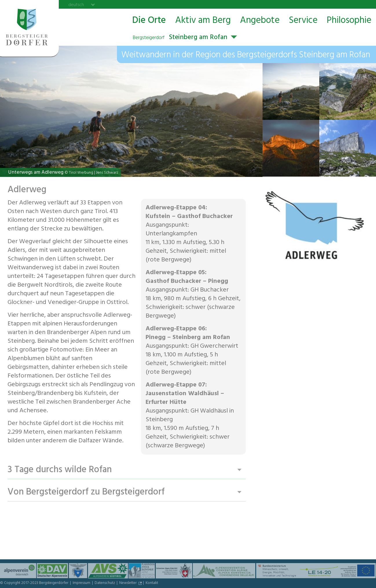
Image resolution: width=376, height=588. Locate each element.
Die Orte (149, 21)
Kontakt (152, 583)
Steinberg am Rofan (180, 38)
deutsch (76, 5)
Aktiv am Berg (203, 21)
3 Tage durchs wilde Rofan (60, 470)
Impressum (82, 583)
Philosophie (349, 21)
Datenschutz (105, 583)
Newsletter (128, 583)
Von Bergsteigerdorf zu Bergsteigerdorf (86, 492)
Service (303, 21)
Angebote (260, 21)
